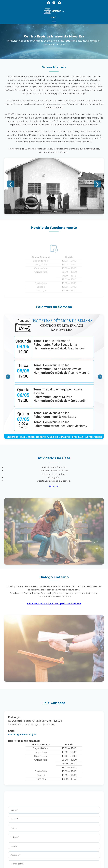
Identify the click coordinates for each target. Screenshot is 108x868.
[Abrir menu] (54, 19)
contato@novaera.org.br (22, 735)
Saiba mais (54, 486)
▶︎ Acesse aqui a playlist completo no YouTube (54, 603)
